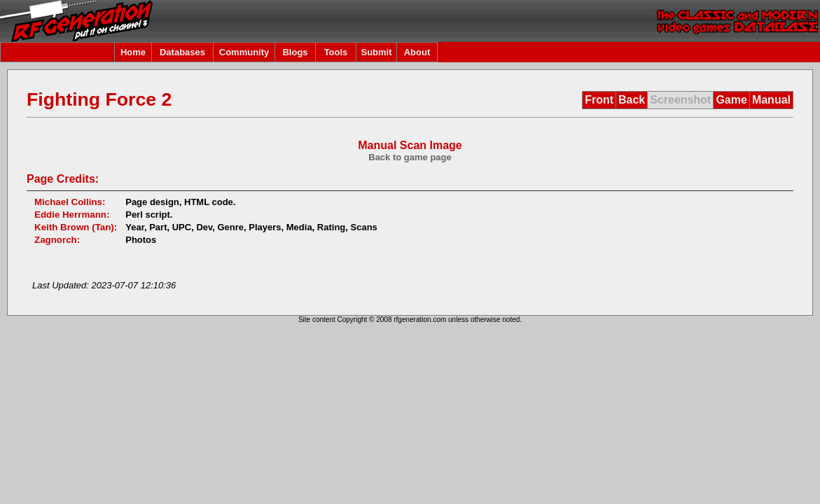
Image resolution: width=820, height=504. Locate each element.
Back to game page (410, 157)
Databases (182, 52)
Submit (376, 52)
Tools (336, 52)
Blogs (295, 52)
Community (244, 52)
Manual (771, 100)
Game (731, 100)
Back (632, 100)
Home (133, 52)
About (417, 52)
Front (599, 100)
